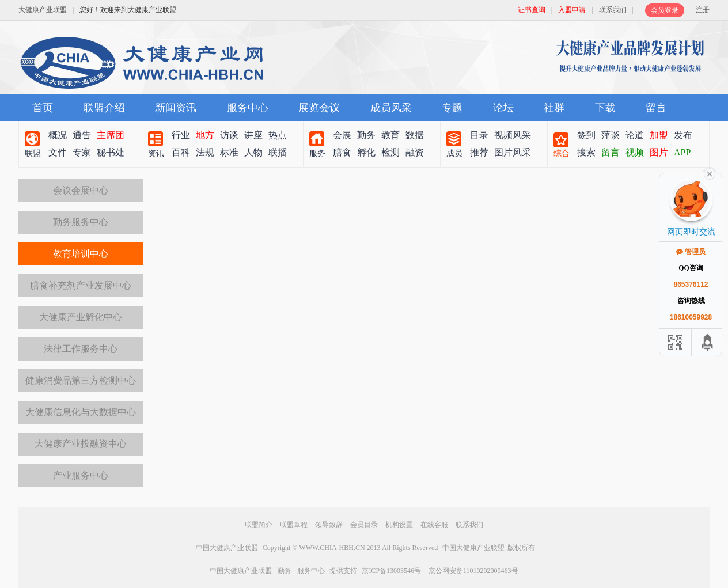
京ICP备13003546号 (391, 571)
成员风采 (391, 108)
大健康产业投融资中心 (81, 444)
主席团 (111, 135)
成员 (454, 153)
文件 (58, 152)
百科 (181, 152)
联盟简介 (259, 525)
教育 (390, 135)
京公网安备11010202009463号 (473, 571)
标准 (229, 152)
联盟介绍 (104, 108)
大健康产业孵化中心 (81, 317)
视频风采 (513, 135)
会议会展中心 (81, 190)
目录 (479, 135)
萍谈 (611, 135)
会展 (342, 135)
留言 (656, 108)
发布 (683, 135)
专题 (452, 108)
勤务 (366, 135)
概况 (58, 135)
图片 (659, 152)
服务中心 (248, 108)
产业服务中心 (81, 475)
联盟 (33, 153)
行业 (181, 135)
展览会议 (319, 108)
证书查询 (532, 10)
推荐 (479, 152)
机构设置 (399, 525)
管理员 (691, 252)
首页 (43, 108)
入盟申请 (572, 10)
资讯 (156, 153)
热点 (278, 135)
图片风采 (513, 152)
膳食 (342, 152)
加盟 (659, 135)
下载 (605, 108)
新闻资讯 (176, 108)
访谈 (229, 135)
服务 (317, 153)
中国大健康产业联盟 (227, 548)
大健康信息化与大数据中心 (81, 412)
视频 (635, 152)
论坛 (503, 108)
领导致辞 (329, 525)
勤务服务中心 (81, 222)
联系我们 (613, 10)
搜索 (586, 152)
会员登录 (665, 10)
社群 (554, 108)
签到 (586, 135)
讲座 (253, 135)
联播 (278, 152)
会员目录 (364, 525)
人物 (253, 152)
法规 (205, 152)
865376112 (691, 284)
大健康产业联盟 (43, 10)
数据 (415, 135)
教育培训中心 (81, 254)
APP (682, 152)
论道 (635, 135)
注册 (703, 10)
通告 (82, 135)
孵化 (366, 152)
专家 (82, 152)
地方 (205, 135)
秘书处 (111, 152)
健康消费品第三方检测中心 (81, 380)
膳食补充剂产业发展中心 (81, 285)
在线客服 (434, 525)
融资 (415, 152)
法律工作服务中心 (81, 349)
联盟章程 (294, 525)
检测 (390, 152)
